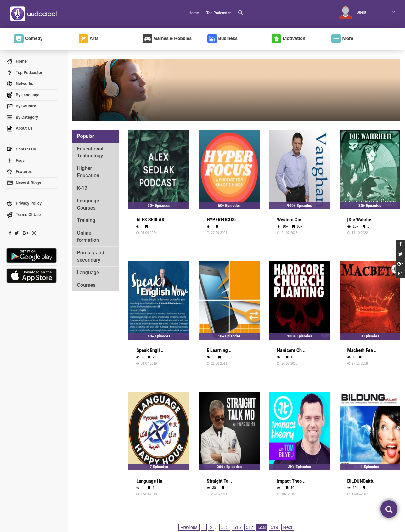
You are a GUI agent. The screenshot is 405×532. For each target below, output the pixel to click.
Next (288, 527)
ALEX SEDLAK (150, 220)
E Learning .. (219, 350)
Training (86, 220)
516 (237, 527)
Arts (89, 39)
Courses (86, 285)
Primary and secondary (91, 256)
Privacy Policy (24, 204)
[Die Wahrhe (359, 220)
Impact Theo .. (291, 481)
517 (250, 527)
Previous (189, 527)
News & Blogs (24, 183)
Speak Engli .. (150, 350)
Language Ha (149, 481)
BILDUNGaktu (361, 481)
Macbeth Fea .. (362, 350)
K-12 (82, 188)
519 (274, 527)
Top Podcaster (218, 13)
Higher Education (88, 172)
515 (225, 527)
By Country (21, 106)
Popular (86, 136)
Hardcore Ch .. (291, 350)
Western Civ (289, 220)
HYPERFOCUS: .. (223, 220)
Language (88, 272)
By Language (23, 95)
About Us (19, 129)
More (342, 39)
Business (223, 39)
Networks (20, 84)
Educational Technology (90, 152)
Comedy (28, 39)
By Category (22, 118)
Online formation (88, 236)
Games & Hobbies (167, 39)
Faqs (15, 161)
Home (194, 13)
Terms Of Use (23, 215)
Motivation (288, 39)
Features (19, 172)
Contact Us (21, 149)
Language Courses (88, 204)
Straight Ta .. (219, 481)
